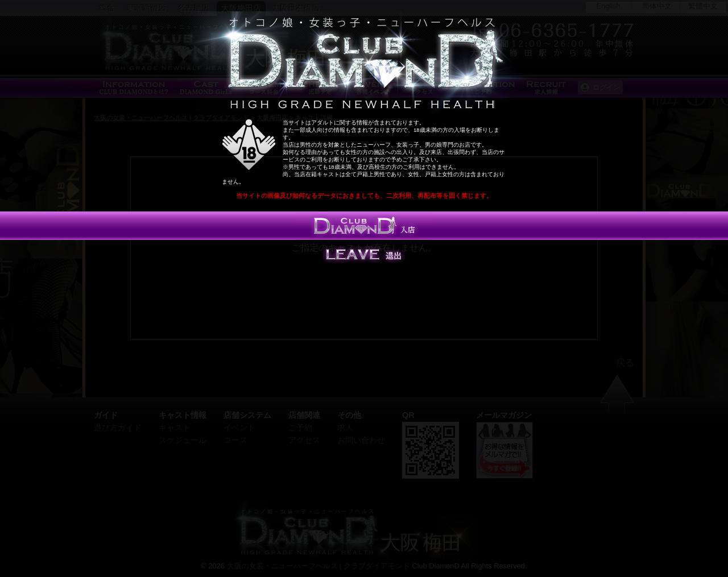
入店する (364, 226)
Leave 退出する (364, 254)
